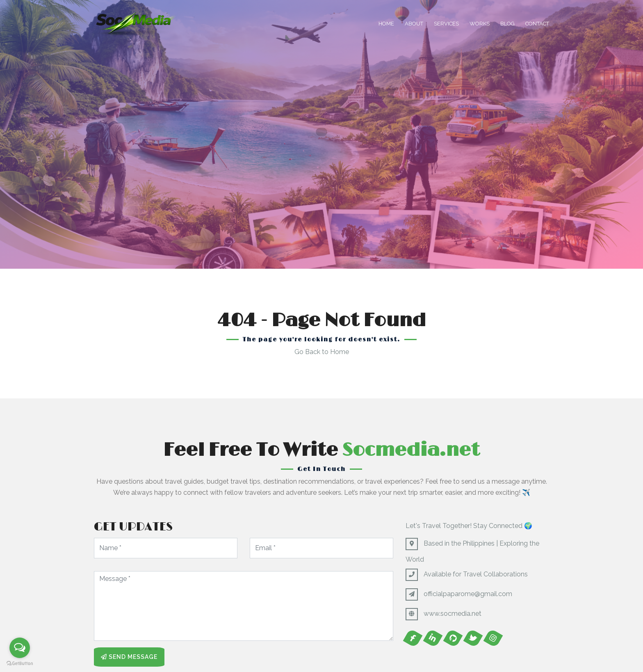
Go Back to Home (322, 352)
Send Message (129, 657)
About (414, 24)
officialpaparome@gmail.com (468, 594)
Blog (507, 24)
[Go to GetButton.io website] (20, 664)
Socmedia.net (411, 450)
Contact (537, 24)
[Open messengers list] (20, 648)
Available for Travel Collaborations (476, 574)
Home (386, 24)
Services (446, 24)
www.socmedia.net (453, 614)
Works (480, 24)
